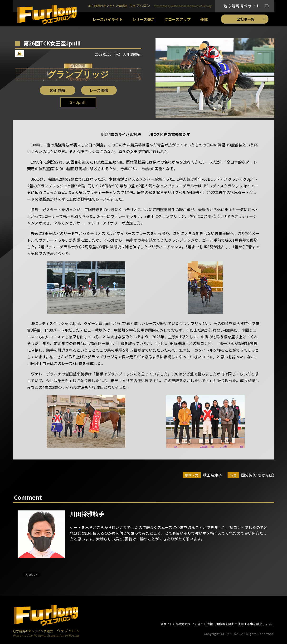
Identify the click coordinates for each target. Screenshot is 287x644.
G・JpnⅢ (78, 102)
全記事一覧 (246, 19)
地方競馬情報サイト (242, 6)
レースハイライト (108, 19)
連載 (204, 19)
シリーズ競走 (143, 19)
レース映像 (99, 90)
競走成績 (58, 90)
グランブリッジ (78, 75)
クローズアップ (178, 19)
